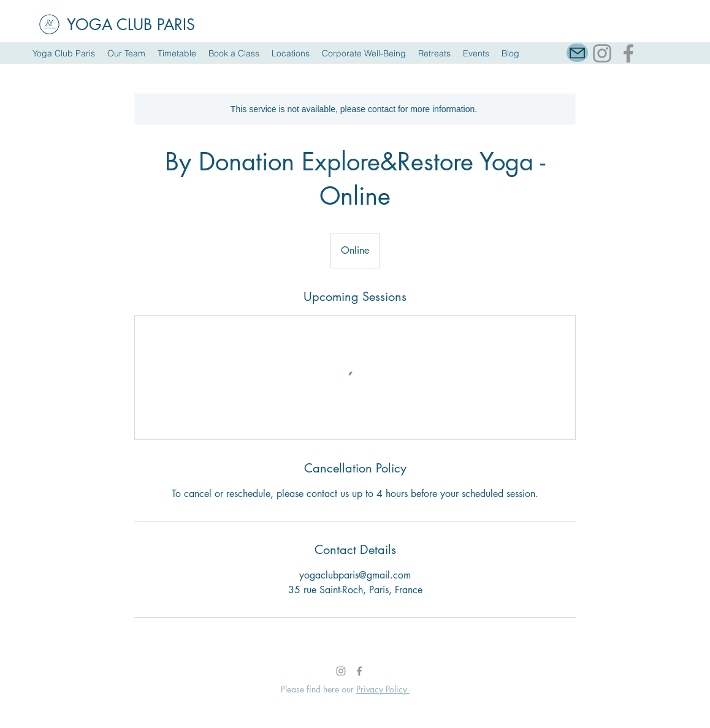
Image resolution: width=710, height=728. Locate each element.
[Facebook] (628, 53)
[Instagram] (602, 53)
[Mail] (577, 53)
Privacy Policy (383, 689)
